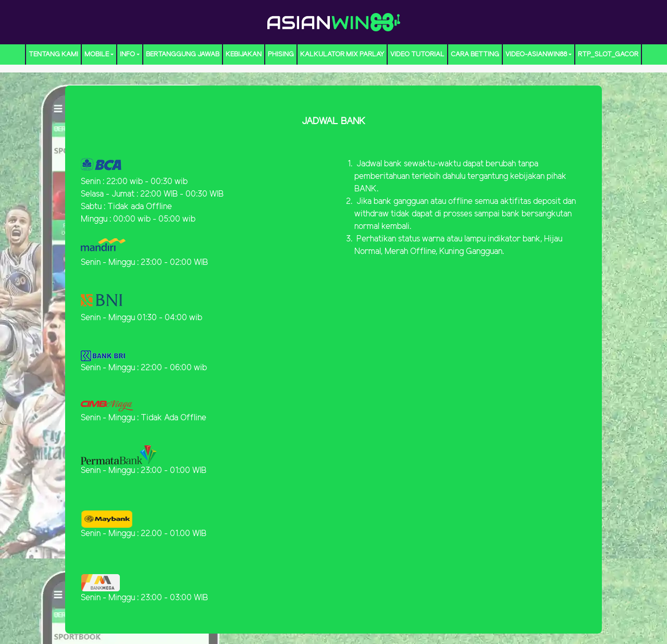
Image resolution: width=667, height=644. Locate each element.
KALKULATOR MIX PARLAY (342, 54)
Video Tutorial (417, 54)
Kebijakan (244, 54)
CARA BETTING (475, 54)
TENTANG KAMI (53, 54)
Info (127, 54)
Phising (281, 54)
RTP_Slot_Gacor (608, 54)
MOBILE (97, 54)
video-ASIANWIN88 (536, 54)
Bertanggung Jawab (183, 54)
